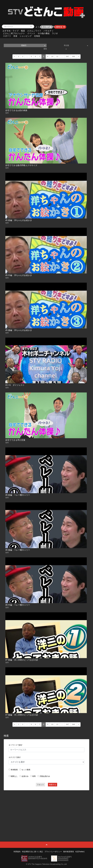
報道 (23, 31)
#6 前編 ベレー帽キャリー (18, 495)
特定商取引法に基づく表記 (32, 852)
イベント (31, 33)
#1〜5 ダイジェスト (15, 385)
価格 (55, 49)
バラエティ (49, 31)
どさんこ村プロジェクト (14, 33)
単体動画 (14, 770)
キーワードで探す (16, 745)
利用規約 (17, 852)
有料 (34, 776)
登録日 (33, 45)
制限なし (14, 776)
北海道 (37, 36)
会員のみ (25, 776)
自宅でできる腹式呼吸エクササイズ (21, 165)
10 (52, 56)
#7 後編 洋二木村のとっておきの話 (22, 715)
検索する (53, 785)
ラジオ (55, 33)
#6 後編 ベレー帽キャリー (18, 550)
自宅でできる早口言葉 (15, 440)
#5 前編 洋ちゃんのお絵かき (19, 220)
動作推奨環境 (69, 852)
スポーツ (7, 36)
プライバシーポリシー (53, 852)
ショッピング (26, 36)
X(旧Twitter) (80, 852)
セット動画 (26, 770)
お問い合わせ (56, 27)
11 (57, 56)
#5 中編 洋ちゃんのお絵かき (19, 275)
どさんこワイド (34, 31)
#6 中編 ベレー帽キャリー (18, 605)
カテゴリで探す (15, 757)
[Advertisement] (46, 810)
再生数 (76, 45)
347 (67, 56)
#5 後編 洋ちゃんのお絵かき (19, 330)
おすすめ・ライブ (11, 31)
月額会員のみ (45, 776)
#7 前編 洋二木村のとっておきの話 (22, 660)
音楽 (15, 36)
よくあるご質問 (42, 27)
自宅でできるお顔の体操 (16, 110)
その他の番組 (44, 33)
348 (73, 56)
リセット (40, 785)
